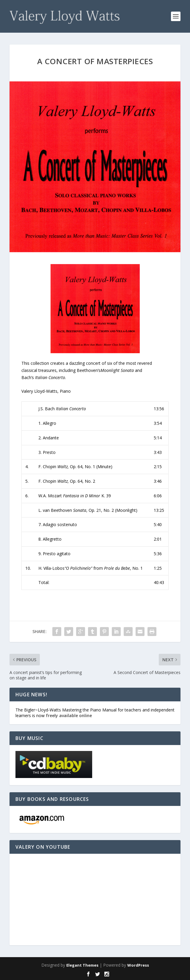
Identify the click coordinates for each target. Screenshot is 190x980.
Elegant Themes (82, 965)
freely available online (69, 715)
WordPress (138, 965)
